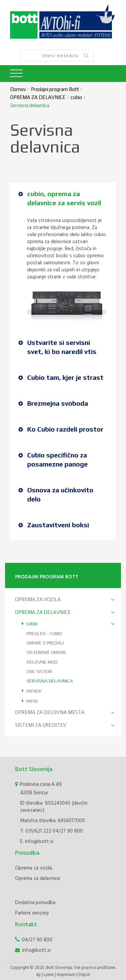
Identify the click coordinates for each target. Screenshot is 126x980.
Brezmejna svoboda (53, 403)
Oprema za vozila (34, 868)
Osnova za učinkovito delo (56, 494)
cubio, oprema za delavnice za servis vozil (60, 198)
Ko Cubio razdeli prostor (61, 429)
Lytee (49, 975)
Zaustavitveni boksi (54, 525)
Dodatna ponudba (35, 903)
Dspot (84, 975)
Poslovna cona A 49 (57, 789)
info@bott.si (39, 842)
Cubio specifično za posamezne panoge (53, 459)
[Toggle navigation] (16, 74)
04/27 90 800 (68, 831)
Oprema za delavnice (38, 879)
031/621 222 (38, 831)
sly (38, 975)
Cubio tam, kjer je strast (61, 377)
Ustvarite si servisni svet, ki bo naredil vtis (57, 347)
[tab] (63, 200)
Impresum (66, 975)
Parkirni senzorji (32, 913)
